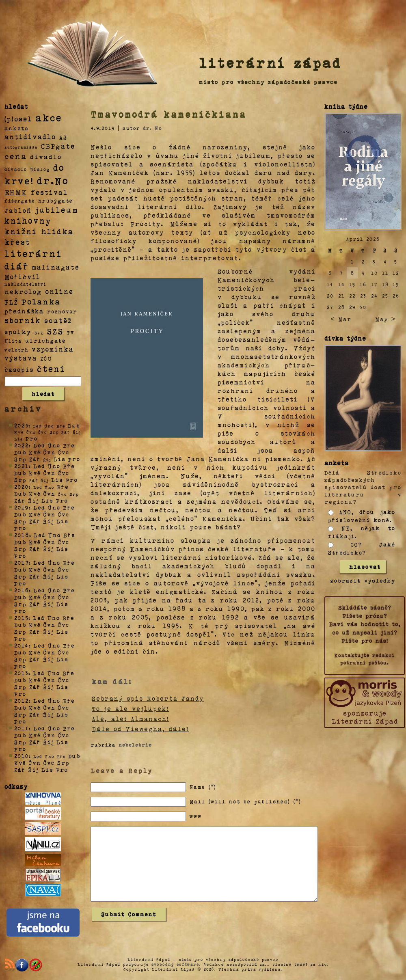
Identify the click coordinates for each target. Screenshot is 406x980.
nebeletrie (135, 745)
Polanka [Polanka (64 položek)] (41, 301)
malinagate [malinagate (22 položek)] (56, 267)
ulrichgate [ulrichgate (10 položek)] (45, 340)
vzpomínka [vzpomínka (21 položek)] (53, 349)
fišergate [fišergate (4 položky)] (20, 201)
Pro (32, 438)
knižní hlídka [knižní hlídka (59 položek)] (39, 231)
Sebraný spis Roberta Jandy (148, 698)
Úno (54, 445)
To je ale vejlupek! (130, 708)
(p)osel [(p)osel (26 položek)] (18, 119)
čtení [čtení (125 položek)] (51, 368)
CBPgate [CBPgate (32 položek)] (58, 146)
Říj (33, 500)
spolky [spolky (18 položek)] (18, 331)
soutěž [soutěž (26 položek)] (58, 320)
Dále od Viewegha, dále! (140, 729)
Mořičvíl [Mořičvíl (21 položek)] (23, 277)
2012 (22, 700)
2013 (21, 673)
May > (385, 319)
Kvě (35, 452)
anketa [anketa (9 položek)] (17, 128)
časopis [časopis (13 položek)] (19, 369)
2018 (22, 535)
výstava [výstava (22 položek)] (21, 358)
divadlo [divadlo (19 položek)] (46, 156)
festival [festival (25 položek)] (49, 192)
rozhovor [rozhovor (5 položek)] (62, 311)
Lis (60, 459)
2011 (22, 728)
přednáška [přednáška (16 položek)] (24, 311)
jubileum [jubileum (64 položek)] (57, 209)
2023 (21, 425)
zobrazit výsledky (363, 580)
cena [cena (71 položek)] (16, 156)
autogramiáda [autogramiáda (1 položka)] (21, 147)
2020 (22, 487)
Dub (74, 425)
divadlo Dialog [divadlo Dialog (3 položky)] (27, 169)
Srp (21, 459)
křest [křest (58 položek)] (17, 242)
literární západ (270, 63)
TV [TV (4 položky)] (71, 332)
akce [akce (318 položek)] (49, 117)
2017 (22, 562)
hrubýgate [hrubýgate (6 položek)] (56, 200)
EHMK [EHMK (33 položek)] (16, 192)
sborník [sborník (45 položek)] (23, 320)
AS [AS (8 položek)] (63, 137)
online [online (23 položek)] (59, 291)
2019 (22, 507)
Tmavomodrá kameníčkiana (169, 114)
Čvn (50, 452)
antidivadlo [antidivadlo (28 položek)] (30, 136)
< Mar (341, 319)
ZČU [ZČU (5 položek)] (46, 358)
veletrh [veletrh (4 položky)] (16, 350)
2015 (21, 618)
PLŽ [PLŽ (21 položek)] (11, 302)
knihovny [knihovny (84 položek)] (28, 220)
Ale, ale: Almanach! (131, 719)
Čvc (64, 452)
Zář (35, 459)
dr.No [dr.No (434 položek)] (53, 180)
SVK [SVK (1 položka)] (39, 332)
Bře (69, 445)
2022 (22, 445)
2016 (22, 590)
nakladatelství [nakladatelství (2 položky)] (26, 284)
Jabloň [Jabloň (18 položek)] (18, 210)
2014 (22, 645)
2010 (22, 756)
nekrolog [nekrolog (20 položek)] (23, 291)
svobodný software (175, 964)
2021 (22, 466)
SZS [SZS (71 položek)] (55, 331)
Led (39, 445)
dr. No (152, 128)
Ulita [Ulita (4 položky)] (13, 341)
